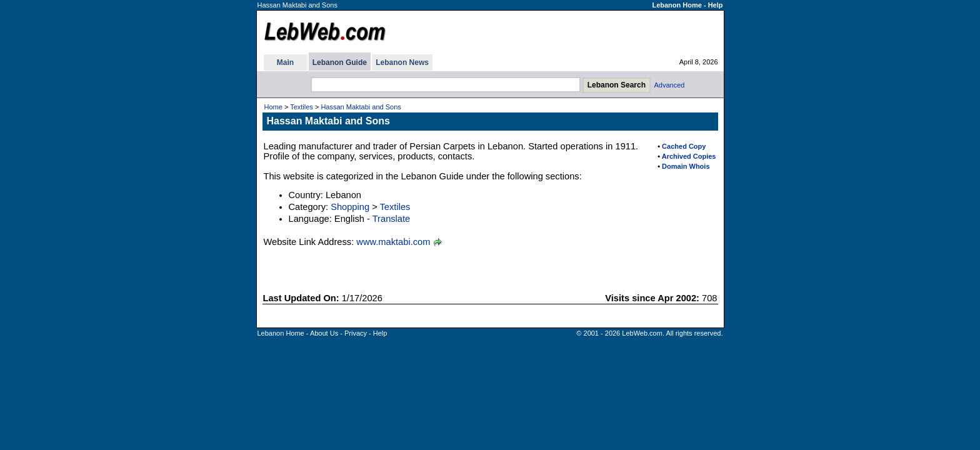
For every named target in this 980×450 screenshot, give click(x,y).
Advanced (670, 85)
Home (273, 107)
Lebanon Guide (340, 62)
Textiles (302, 107)
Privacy (356, 333)
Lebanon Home (677, 5)
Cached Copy (684, 146)
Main (285, 62)
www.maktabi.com (393, 242)
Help (716, 5)
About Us (324, 333)
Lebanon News (402, 62)
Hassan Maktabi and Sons (361, 107)
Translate (392, 219)
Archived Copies (689, 156)
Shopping (350, 207)
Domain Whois (686, 166)
